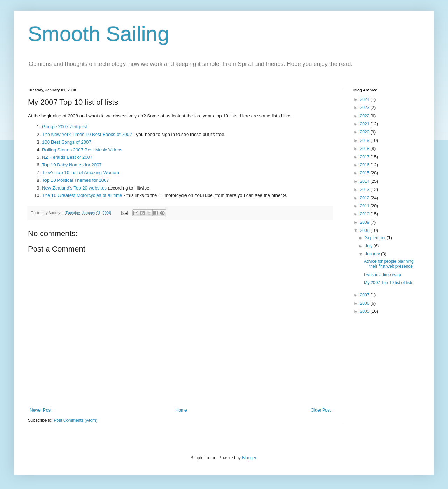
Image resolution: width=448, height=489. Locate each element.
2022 (365, 116)
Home (181, 410)
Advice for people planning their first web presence (389, 264)
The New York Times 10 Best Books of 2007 (87, 134)
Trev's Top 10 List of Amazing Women (80, 173)
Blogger (249, 458)
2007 (365, 295)
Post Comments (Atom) (75, 420)
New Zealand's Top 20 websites (74, 188)
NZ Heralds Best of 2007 (67, 157)
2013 (365, 190)
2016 (365, 165)
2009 (365, 222)
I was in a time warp (383, 275)
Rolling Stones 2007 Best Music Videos (82, 150)
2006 (365, 303)
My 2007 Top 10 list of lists (389, 283)
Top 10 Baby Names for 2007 (72, 165)
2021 (365, 124)
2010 (365, 214)
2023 (365, 108)
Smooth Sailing (99, 34)
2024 (365, 99)
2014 (365, 181)
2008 (365, 230)
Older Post (321, 410)
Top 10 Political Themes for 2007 (76, 180)
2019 (365, 140)
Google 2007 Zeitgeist (65, 127)
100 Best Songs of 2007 (67, 142)
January (373, 254)
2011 (365, 206)
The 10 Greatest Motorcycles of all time (82, 195)
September (376, 238)
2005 (365, 311)
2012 (365, 198)
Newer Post (41, 410)
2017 (365, 157)
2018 (365, 149)
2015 (365, 173)
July (369, 246)
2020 (365, 132)
